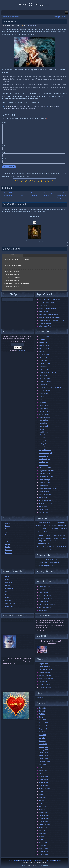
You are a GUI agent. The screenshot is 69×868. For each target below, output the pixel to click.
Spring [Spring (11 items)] (41, 547)
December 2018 (44, 753)
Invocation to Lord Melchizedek (14, 265)
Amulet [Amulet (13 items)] (46, 523)
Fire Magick (43, 402)
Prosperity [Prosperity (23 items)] (58, 541)
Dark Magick (43, 384)
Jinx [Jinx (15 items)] (52, 535)
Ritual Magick (43, 486)
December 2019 (44, 726)
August (8, 544)
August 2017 (43, 792)
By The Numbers (44, 586)
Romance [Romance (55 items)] (41, 544)
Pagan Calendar (44, 601)
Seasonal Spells (44, 492)
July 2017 (42, 795)
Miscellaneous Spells (46, 453)
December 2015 (44, 851)
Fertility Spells (43, 399)
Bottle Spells (43, 361)
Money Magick (44, 456)
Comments (57, 255)
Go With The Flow (45, 673)
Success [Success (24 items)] (49, 547)
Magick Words (44, 447)
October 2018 (43, 759)
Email (4, 152)
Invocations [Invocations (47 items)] (42, 535)
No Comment (17, 262)
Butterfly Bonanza (45, 685)
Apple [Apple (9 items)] (54, 523)
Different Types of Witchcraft (48, 308)
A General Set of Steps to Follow (49, 299)
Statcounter (39, 698)
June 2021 (42, 711)
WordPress (28, 865)
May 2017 (42, 801)
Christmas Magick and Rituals (48, 372)
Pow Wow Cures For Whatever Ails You (51, 320)
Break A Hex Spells (45, 363)
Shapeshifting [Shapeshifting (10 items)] (53, 544)
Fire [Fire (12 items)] (51, 529)
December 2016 (44, 816)
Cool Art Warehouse (45, 688)
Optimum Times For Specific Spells (50, 317)
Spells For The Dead (46, 504)
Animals (57, 106)
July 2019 (42, 732)
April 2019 (42, 741)
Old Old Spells (44, 462)
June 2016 (42, 833)
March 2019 (43, 744)
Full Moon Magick (45, 411)
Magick (8, 579)
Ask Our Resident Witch (47, 302)
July (7, 541)
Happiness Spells (45, 417)
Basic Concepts (44, 305)
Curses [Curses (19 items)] (64, 526)
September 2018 (44, 762)
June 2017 (42, 798)
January (8, 523)
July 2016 (42, 830)
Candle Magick (44, 366)
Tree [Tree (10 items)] (56, 547)
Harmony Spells (44, 420)
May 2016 (42, 836)
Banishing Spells (44, 346)
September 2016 (44, 824)
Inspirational (9, 588)
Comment (5, 123)
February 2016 (44, 845)
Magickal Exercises (45, 450)
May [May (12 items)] (51, 538)
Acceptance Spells (45, 337)
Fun (7, 594)
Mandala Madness (45, 676)
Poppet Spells (43, 465)
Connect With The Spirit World (8, 194)
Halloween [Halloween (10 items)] (53, 532)
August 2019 (43, 729)
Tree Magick (43, 507)
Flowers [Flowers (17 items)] (55, 529)
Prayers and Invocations (38, 106)
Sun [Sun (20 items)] (53, 547)
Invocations (32, 109)
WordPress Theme (36, 865)
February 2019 (44, 747)
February (8, 526)
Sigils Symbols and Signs (47, 604)
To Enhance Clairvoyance (12, 277)
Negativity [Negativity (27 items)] (42, 541)
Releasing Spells (44, 483)
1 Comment (16, 268)
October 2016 (43, 821)
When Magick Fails (45, 326)
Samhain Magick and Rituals (48, 489)
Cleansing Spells (44, 378)
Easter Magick (44, 393)
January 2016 (43, 848)
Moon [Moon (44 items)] (65, 538)
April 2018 (42, 768)
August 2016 (43, 827)
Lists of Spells (43, 438)
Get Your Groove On (45, 670)
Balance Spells (44, 343)
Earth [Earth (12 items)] (37, 529)
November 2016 (44, 819)
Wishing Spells (44, 513)
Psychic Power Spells (46, 477)
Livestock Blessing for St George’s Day (61, 195)
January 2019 (43, 750)
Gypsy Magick (43, 311)
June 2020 (42, 720)
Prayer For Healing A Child (11, 17)
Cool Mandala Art (45, 667)
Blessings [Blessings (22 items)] (39, 526)
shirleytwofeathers (31, 26)
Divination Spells (44, 390)
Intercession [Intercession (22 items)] (62, 532)
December (9, 553)
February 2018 (44, 774)
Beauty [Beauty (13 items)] (63, 523)
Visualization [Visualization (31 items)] (61, 547)
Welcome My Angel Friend (48, 194)
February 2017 (44, 810)
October (8, 547)
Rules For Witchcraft (45, 323)
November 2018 (44, 756)
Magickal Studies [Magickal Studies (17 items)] (45, 538)
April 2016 (42, 839)
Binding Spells (44, 358)
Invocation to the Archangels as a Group (17, 259)
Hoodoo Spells (44, 426)
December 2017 (44, 780)
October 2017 (43, 786)
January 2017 (43, 813)
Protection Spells (44, 474)
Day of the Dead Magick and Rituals (50, 387)
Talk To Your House (21, 194)
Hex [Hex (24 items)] (57, 532)
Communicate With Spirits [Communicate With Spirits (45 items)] (52, 525)
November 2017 (44, 783)
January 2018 (43, 777)
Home (7, 576)
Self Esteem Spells (45, 495)
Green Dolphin (44, 682)
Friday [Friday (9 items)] (58, 529)
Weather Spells (44, 510)
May (7, 535)
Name (4, 146)
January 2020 (43, 723)
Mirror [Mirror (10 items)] (61, 538)
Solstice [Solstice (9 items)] (58, 544)
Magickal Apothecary (46, 595)
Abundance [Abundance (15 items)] (41, 523)
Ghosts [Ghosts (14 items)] (41, 532)
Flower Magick (44, 405)
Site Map (8, 600)
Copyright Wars (10, 603)
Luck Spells (43, 444)
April (7, 532)
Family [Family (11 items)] (48, 529)
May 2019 (42, 738)
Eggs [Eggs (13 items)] (40, 529)
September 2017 (44, 789)
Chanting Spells (44, 369)
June (7, 538)
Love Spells (43, 441)
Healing (8, 585)
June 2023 (42, 708)
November (9, 550)
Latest (12, 255)
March (7, 529)
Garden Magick (44, 414)
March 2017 (43, 807)
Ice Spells (42, 429)
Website (4, 159)
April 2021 (42, 714)
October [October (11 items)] (48, 541)
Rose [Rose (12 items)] (46, 544)
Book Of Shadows (34, 5)
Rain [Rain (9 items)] (63, 541)
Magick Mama (43, 664)
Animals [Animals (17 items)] (50, 523)
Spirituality (9, 582)
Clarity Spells (43, 375)
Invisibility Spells (44, 432)
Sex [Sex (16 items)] (49, 544)
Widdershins (43, 610)
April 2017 (42, 804)
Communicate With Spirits (11, 109)
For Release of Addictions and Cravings (16, 284)
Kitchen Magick (44, 435)
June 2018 (42, 765)
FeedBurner (22, 350)
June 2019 (42, 735)
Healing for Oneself (60, 17)
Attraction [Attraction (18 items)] (58, 523)
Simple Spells (43, 498)
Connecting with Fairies (11, 271)
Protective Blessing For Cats (34, 195)
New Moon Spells (45, 459)
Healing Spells (25, 106)
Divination (42, 589)
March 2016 (43, 842)
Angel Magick (15, 106)
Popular (35, 255)
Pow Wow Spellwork (45, 468)
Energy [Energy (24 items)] (44, 529)
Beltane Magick (44, 355)
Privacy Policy (10, 606)
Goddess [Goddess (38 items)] (47, 532)
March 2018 (43, 771)
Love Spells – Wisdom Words (48, 314)
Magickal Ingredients (46, 598)
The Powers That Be (46, 607)
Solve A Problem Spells (46, 501)
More (7, 597)
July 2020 (42, 717)
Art (6, 591)
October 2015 (43, 854)
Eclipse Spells (43, 396)
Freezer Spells (44, 408)
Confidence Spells (45, 381)
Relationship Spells (45, 480)
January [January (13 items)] (49, 535)
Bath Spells (43, 352)
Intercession (24, 109)
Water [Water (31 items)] (51, 549)
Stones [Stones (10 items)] (45, 547)
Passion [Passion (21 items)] (52, 541)
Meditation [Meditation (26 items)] (56, 538)
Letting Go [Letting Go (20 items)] (56, 535)
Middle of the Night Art (46, 679)
